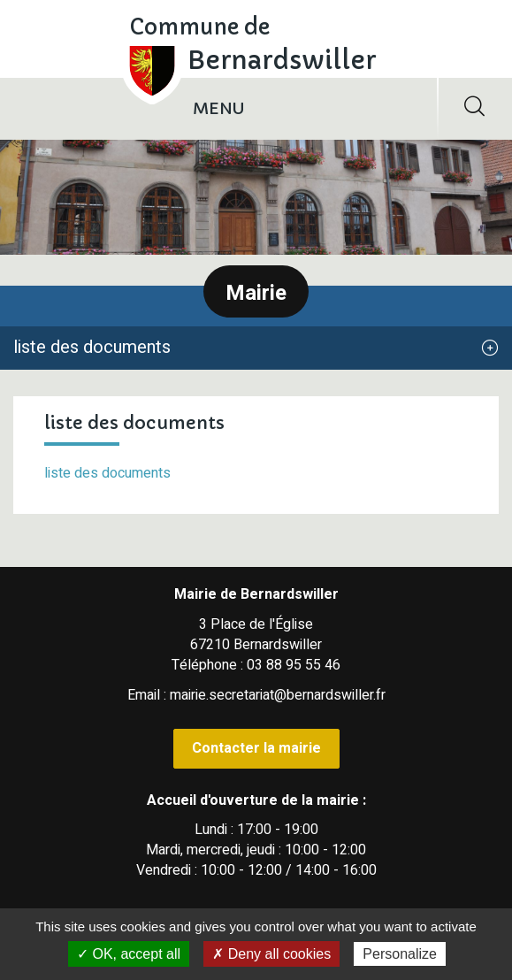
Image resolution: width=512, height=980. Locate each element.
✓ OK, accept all (129, 954)
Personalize (400, 954)
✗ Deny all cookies (271, 954)
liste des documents (107, 473)
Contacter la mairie (256, 748)
